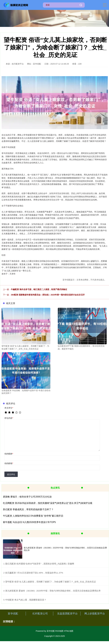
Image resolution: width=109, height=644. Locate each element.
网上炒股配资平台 (95, 614)
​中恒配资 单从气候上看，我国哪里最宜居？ (26, 600)
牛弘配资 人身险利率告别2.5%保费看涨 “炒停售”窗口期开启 (33, 516)
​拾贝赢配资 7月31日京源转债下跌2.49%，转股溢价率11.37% (34, 573)
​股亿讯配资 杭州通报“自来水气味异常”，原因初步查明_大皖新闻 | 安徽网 (40, 564)
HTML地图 (69, 631)
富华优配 (13, 614)
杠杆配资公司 (40, 614)
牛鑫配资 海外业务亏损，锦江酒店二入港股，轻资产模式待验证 (39, 289)
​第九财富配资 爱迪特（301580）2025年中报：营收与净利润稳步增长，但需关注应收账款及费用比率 (53, 591)
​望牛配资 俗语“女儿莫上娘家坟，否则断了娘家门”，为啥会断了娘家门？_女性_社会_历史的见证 (51, 582)
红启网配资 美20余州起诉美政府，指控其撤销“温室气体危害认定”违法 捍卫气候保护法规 (48, 503)
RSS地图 (59, 631)
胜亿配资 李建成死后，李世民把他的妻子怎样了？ (28, 509)
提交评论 (11, 474)
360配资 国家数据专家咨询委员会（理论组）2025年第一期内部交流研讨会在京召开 (48, 295)
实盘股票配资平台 (67, 614)
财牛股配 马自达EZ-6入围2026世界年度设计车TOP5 (29, 522)
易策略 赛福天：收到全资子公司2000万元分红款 (27, 497)
